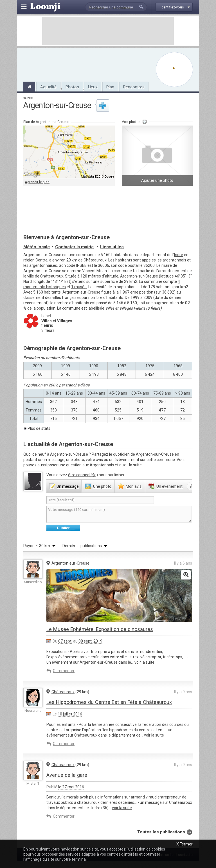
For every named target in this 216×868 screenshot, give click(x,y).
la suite (135, 465)
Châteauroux (95, 260)
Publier (63, 528)
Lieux (93, 87)
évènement (169, 486)
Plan (110, 87)
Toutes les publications (161, 832)
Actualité (48, 87)
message (68, 486)
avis (134, 486)
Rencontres (134, 87)
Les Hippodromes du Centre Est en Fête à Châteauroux (109, 702)
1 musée (79, 287)
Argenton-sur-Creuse (70, 563)
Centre (41, 260)
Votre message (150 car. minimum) (119, 514)
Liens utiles (112, 247)
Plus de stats (39, 428)
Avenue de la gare (67, 775)
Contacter (74, 247)
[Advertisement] (108, 31)
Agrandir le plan (37, 182)
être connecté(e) (83, 475)
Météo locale (37, 247)
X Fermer (184, 844)
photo (102, 486)
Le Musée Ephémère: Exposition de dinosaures (100, 629)
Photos (72, 87)
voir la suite (144, 662)
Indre (179, 255)
